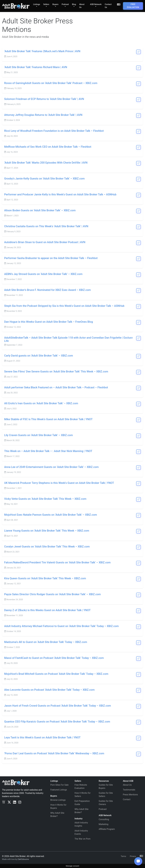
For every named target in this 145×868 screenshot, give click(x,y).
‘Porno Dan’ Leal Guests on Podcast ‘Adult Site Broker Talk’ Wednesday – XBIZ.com (54, 753)
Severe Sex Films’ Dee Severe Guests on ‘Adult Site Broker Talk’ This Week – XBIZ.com (56, 371)
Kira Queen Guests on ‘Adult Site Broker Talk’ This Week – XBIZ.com (45, 578)
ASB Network (96, 4)
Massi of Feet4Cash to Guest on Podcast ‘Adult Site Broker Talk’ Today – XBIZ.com (54, 658)
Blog (74, 4)
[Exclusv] (4, 802)
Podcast (65, 4)
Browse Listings (58, 800)
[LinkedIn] (15, 802)
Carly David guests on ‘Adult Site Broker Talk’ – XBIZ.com (39, 356)
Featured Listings (59, 790)
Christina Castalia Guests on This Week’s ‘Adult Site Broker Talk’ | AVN (46, 226)
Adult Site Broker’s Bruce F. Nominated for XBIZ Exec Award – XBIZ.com (48, 290)
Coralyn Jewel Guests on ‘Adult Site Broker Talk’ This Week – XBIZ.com (47, 547)
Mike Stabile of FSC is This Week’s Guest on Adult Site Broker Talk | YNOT (48, 419)
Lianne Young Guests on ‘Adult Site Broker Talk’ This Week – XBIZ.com (47, 531)
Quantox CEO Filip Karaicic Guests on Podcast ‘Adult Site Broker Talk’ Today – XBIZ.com (57, 722)
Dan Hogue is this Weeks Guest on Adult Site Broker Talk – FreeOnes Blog (49, 322)
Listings (37, 4)
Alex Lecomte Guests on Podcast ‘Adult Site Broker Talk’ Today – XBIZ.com (49, 690)
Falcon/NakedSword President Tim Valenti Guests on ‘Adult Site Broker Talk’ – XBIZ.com (57, 562)
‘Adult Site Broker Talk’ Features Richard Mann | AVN (36, 67)
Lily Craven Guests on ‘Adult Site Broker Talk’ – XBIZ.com (38, 435)
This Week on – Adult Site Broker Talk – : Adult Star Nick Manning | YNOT (48, 451)
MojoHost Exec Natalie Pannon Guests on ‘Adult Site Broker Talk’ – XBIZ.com (51, 515)
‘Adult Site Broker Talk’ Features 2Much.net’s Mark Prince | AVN (42, 51)
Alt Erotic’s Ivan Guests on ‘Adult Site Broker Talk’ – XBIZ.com (41, 403)
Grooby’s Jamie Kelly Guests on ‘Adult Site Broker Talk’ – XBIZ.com (44, 179)
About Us (82, 6)
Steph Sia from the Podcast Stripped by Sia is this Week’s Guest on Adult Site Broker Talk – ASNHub (64, 306)
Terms (123, 856)
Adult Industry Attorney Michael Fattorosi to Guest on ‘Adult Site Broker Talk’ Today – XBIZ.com (61, 626)
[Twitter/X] (9, 802)
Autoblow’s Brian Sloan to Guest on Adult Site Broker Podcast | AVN (45, 242)
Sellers (46, 4)
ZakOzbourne (23, 859)
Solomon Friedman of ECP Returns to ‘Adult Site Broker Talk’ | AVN (44, 99)
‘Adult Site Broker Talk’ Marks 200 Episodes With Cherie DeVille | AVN (46, 163)
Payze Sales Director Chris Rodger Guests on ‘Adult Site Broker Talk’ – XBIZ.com (52, 594)
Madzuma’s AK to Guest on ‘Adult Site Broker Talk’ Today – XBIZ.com (46, 642)
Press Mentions (130, 795)
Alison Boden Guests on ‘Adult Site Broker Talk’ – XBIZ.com (40, 210)
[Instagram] (20, 802)
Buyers (55, 4)
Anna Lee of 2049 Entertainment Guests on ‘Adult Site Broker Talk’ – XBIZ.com (51, 467)
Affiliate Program (107, 829)
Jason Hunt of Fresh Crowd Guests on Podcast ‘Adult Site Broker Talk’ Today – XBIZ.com (58, 706)
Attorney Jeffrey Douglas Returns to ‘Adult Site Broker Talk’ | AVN (43, 115)
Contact (127, 799)
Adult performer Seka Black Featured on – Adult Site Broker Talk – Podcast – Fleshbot (56, 387)
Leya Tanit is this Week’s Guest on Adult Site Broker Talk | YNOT (42, 737)
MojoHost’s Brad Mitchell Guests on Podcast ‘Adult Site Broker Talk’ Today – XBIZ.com (56, 674)
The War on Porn (82, 839)
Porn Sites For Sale (59, 785)
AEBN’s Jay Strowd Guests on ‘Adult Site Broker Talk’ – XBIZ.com (43, 274)
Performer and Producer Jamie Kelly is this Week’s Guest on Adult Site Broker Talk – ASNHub (60, 194)
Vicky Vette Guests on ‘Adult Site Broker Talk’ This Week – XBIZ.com (45, 499)
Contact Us (108, 6)
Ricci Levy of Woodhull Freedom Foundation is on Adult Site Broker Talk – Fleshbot (54, 131)
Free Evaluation (133, 6)
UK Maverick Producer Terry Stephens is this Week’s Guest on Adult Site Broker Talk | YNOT (59, 483)
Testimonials (129, 790)
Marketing (103, 824)
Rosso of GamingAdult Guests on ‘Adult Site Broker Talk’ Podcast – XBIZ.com (51, 83)
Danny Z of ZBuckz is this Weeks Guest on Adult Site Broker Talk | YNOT (47, 610)
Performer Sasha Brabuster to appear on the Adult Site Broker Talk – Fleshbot (51, 258)
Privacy (133, 856)
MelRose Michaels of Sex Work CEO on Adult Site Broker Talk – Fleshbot (48, 147)
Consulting (104, 819)
